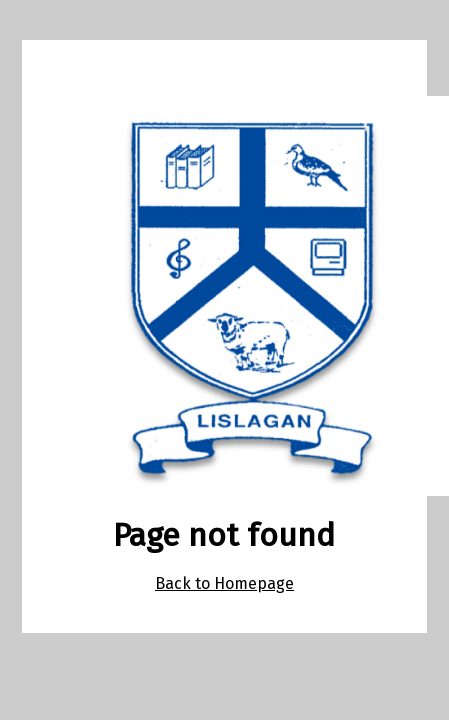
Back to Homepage (224, 583)
